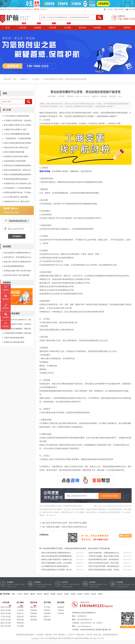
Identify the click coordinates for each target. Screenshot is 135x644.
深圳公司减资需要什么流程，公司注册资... (57, 563)
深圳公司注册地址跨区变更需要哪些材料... (57, 556)
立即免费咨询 (17, 236)
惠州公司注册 (6, 623)
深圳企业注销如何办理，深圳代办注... (18, 170)
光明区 (100, 594)
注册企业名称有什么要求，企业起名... (18, 324)
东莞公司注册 (6, 620)
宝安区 (67, 594)
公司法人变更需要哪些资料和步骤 (17, 134)
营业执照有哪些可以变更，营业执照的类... (104, 560)
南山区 (60, 594)
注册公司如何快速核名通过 (14, 338)
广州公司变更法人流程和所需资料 (17, 116)
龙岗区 (73, 594)
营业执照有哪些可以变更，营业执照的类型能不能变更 (65, 79)
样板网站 (34, 613)
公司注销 (52, 28)
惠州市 (33, 594)
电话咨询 (6, 308)
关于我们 (109, 9)
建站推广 (34, 607)
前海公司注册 (6, 610)
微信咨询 (6, 299)
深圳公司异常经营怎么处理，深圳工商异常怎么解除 (66, 523)
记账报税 (37, 28)
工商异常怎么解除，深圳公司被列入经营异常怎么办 (66, 527)
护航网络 (85, 638)
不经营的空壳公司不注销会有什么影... (18, 184)
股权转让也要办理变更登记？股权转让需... (57, 560)
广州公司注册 (6, 617)
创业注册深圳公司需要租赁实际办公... (18, 253)
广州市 (19, 594)
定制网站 (34, 610)
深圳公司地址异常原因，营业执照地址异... (104, 566)
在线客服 (121, 9)
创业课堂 (97, 28)
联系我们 (127, 28)
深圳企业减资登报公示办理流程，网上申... (57, 570)
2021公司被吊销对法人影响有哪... (16, 197)
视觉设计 (34, 617)
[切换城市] (43, 9)
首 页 (8, 28)
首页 (15, 79)
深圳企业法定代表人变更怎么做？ (17, 147)
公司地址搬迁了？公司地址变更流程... (18, 188)
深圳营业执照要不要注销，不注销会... (18, 193)
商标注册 (20, 620)
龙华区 (87, 594)
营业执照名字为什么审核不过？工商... (18, 320)
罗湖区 (53, 594)
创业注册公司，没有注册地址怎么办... (18, 257)
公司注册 (22, 28)
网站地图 (132, 9)
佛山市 (40, 594)
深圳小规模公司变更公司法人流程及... (18, 125)
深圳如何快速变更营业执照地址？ (17, 179)
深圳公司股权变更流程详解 (14, 152)
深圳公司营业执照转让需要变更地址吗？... (57, 553)
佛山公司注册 (6, 626)
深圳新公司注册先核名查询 (14, 342)
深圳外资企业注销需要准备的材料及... (18, 166)
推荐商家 (34, 620)
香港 (13, 594)
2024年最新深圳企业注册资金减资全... (55, 566)
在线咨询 (6, 290)
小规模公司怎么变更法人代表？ (16, 129)
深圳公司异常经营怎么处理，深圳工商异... (104, 563)
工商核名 (61, 610)
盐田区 (80, 594)
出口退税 (20, 626)
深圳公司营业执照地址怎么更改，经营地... (104, 570)
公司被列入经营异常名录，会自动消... (18, 120)
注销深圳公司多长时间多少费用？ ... (17, 156)
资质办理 (82, 28)
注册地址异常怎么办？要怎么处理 (17, 202)
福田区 (46, 594)
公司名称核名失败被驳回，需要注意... (18, 329)
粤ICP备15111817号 (97, 638)
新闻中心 (112, 28)
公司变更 (67, 28)
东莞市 (26, 594)
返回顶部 (6, 326)
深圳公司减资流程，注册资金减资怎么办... (104, 553)
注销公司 (20, 613)
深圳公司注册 (6, 607)
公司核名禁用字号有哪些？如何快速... (18, 333)
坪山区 (94, 594)
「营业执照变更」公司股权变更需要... (18, 138)
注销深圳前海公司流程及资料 (15, 161)
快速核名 (61, 607)
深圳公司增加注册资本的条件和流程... (18, 143)
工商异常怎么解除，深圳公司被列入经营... (104, 556)
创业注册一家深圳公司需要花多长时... (18, 262)
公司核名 (61, 613)
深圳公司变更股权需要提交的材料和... (18, 175)
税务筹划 (20, 623)
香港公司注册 (6, 613)
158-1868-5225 (126, 19)
